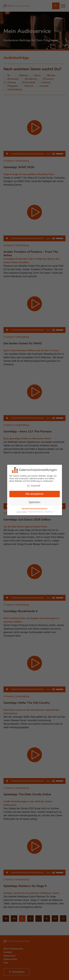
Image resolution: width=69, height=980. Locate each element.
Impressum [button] (49, 512)
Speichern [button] (35, 502)
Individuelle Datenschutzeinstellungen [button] (34, 508)
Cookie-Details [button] (22, 512)
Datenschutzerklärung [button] (36, 512)
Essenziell (34, 486)
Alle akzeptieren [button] (35, 494)
